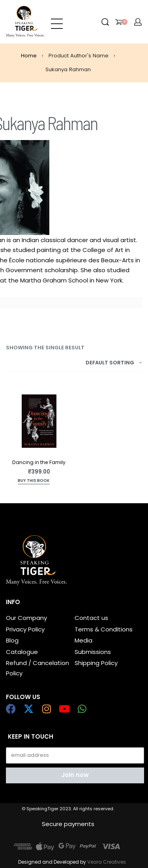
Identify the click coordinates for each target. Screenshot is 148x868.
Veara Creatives (107, 862)
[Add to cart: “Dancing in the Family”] (34, 481)
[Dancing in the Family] (39, 421)
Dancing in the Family (39, 462)
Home (29, 56)
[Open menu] (57, 22)
